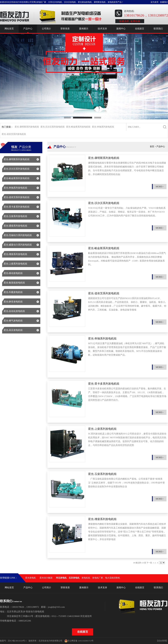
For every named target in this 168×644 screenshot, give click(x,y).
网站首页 (9, 29)
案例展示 (84, 29)
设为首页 (155, 2)
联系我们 (158, 29)
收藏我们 (164, 2)
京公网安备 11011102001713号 (79, 641)
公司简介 (46, 29)
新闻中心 (121, 29)
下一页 (149, 563)
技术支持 (102, 29)
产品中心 (28, 29)
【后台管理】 (162, 641)
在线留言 (140, 29)
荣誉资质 (65, 29)
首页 (152, 147)
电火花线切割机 (113, 578)
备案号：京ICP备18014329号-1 (13, 641)
